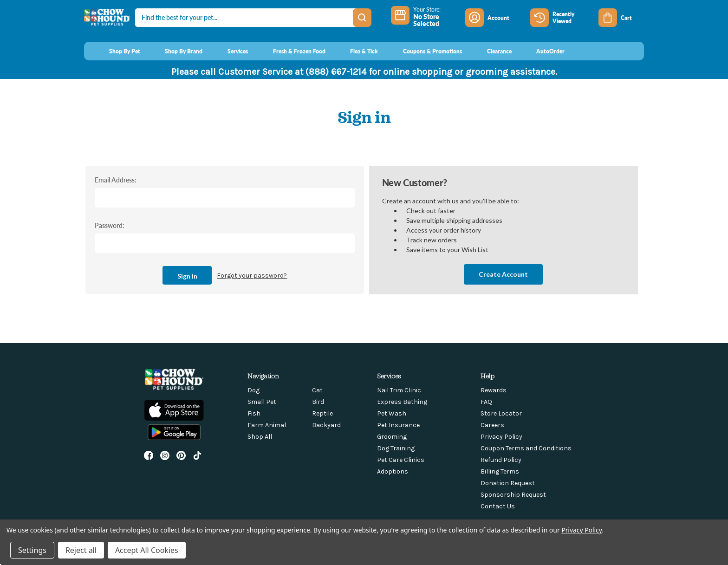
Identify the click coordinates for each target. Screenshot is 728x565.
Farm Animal (267, 425)
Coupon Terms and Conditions (526, 448)
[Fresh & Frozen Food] (290, 51)
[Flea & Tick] (356, 51)
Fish (254, 413)
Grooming (392, 437)
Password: (110, 225)
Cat (317, 390)
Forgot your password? (252, 276)
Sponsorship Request (513, 495)
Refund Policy (501, 460)
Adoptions (393, 471)
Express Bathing (402, 402)
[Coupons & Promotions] (424, 51)
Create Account (503, 274)
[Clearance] (491, 51)
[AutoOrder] (542, 51)
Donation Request (508, 483)
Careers (492, 425)
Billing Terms (500, 471)
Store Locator (501, 413)
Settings (32, 550)
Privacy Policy (501, 437)
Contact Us (498, 506)
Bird (318, 402)
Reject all (81, 550)
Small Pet (262, 402)
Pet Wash (392, 413)
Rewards (494, 390)
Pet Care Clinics (401, 460)
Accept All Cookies (147, 550)
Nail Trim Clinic (399, 390)
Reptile (322, 413)
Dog (253, 390)
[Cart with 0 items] (621, 18)
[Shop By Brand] (175, 51)
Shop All (260, 437)
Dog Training (396, 448)
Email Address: (116, 180)
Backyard (326, 425)
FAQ (486, 402)
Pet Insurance (398, 425)
